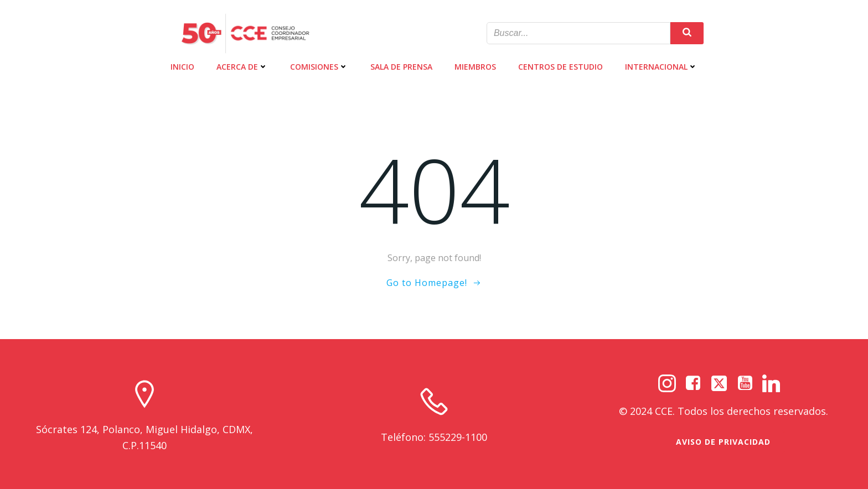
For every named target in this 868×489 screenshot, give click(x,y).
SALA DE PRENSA (401, 67)
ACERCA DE (242, 67)
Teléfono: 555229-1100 (434, 437)
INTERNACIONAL (661, 67)
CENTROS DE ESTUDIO (560, 67)
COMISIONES (319, 67)
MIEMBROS (475, 67)
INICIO (182, 67)
